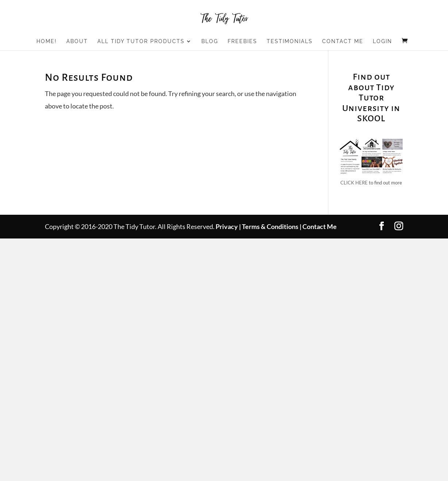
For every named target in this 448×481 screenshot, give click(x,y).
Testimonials (290, 41)
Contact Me (343, 41)
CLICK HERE (354, 183)
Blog (210, 41)
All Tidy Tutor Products (141, 41)
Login (383, 41)
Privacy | (228, 226)
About (77, 41)
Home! (47, 41)
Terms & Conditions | (272, 226)
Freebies (242, 41)
